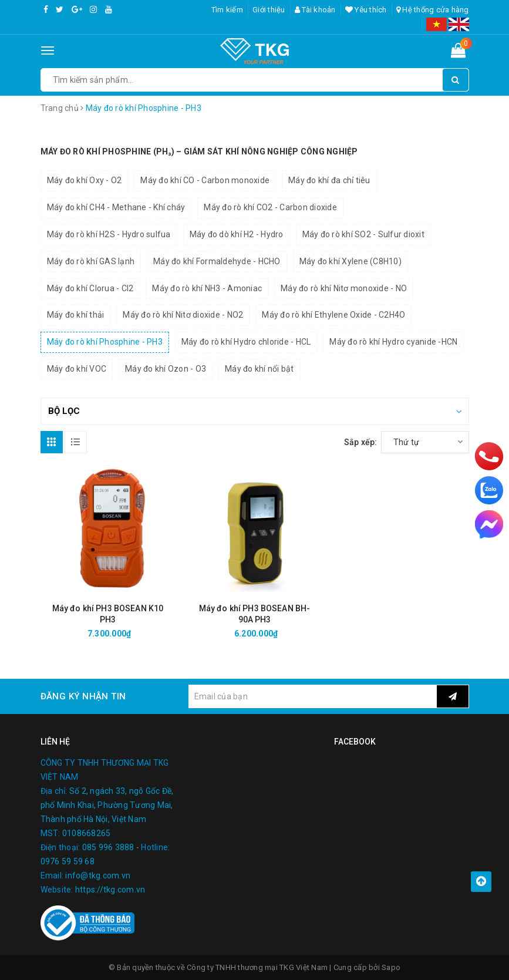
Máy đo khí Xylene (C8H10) (350, 261)
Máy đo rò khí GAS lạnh (91, 261)
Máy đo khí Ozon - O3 (166, 369)
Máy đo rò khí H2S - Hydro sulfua (109, 234)
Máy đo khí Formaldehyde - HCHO (217, 261)
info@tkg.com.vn (98, 875)
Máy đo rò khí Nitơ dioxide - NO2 (183, 315)
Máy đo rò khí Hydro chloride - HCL (246, 342)
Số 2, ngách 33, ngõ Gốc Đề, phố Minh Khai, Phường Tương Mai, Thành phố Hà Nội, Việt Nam (107, 805)
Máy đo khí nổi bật (259, 369)
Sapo (391, 967)
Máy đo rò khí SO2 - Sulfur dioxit (363, 234)
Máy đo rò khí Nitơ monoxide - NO (344, 288)
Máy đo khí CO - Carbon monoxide (205, 180)
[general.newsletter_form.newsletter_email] (313, 696)
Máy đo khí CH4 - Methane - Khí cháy (116, 207)
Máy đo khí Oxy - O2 (85, 180)
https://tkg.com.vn (110, 890)
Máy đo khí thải (76, 315)
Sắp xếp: (361, 442)
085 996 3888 (108, 847)
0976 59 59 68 (68, 861)
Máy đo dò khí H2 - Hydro (237, 234)
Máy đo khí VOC (77, 369)
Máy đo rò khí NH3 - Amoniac (207, 288)
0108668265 (87, 833)
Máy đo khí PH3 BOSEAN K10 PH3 (108, 614)
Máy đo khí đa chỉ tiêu (329, 180)
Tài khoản (315, 10)
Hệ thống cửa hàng (433, 10)
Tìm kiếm (227, 10)
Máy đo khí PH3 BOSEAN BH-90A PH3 (255, 614)
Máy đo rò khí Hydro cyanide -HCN (393, 342)
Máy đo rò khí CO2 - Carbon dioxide (270, 207)
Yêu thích (366, 10)
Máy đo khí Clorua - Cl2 (90, 288)
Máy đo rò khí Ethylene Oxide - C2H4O (333, 315)
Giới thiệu (269, 10)
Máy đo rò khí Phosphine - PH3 (105, 342)
